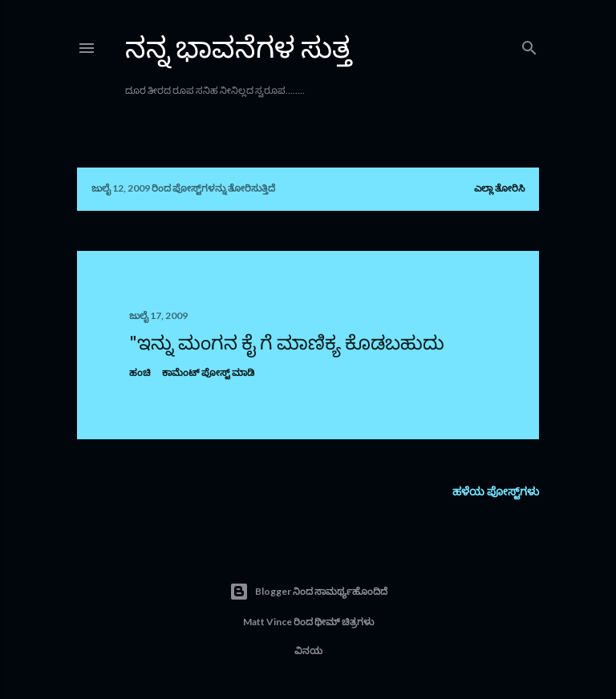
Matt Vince (267, 622)
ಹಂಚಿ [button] (140, 372)
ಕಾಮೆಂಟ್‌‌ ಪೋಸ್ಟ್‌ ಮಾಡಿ (208, 372)
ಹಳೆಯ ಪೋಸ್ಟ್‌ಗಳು (496, 491)
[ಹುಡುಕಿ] (529, 44)
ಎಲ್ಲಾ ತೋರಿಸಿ (499, 188)
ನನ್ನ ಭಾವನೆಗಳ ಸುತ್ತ (238, 46)
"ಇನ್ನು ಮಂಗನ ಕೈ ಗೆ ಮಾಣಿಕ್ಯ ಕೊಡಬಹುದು (287, 342)
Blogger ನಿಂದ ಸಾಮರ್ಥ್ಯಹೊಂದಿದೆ (308, 592)
